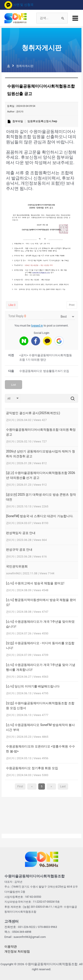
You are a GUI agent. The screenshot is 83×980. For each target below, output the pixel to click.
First (20, 786)
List (14, 385)
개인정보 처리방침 (17, 951)
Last (63, 786)
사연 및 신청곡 (19, 5)
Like (12, 305)
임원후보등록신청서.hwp (42, 121)
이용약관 (11, 947)
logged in (37, 326)
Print (72, 305)
